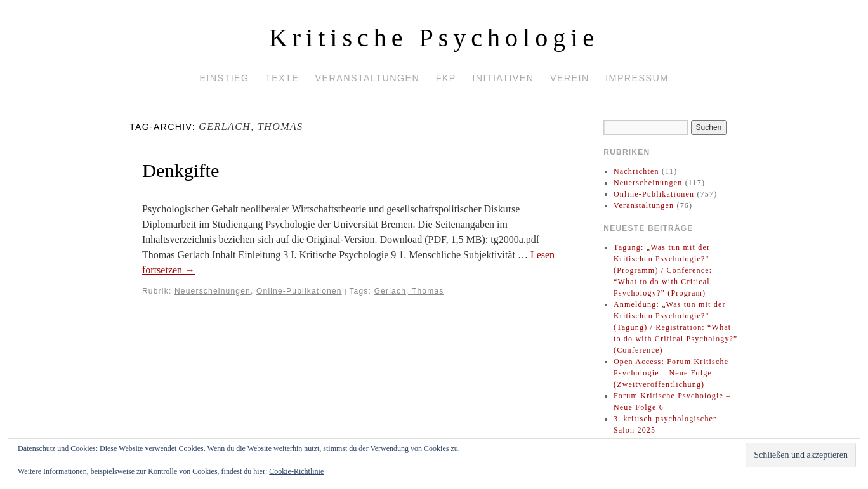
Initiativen (503, 78)
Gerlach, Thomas (409, 291)
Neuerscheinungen (213, 291)
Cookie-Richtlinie (296, 471)
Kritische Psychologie (434, 38)
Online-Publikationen (299, 291)
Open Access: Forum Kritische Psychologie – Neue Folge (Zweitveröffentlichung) (671, 373)
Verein (570, 78)
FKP (446, 78)
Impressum (637, 78)
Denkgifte (181, 171)
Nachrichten (636, 171)
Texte (282, 78)
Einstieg (224, 78)
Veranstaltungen (368, 78)
